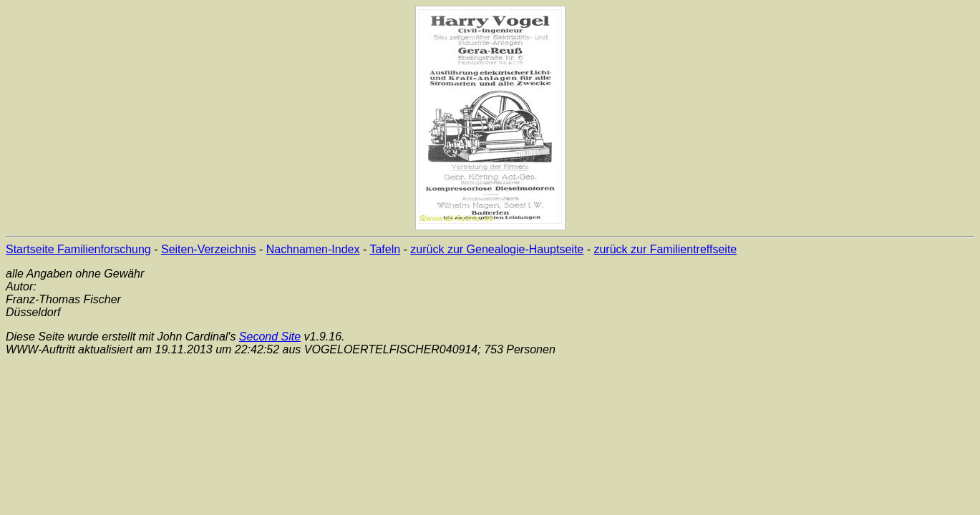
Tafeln (385, 249)
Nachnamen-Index (313, 249)
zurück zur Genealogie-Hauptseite (497, 249)
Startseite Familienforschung (78, 249)
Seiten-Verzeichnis (209, 249)
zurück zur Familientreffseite (665, 249)
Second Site (270, 337)
